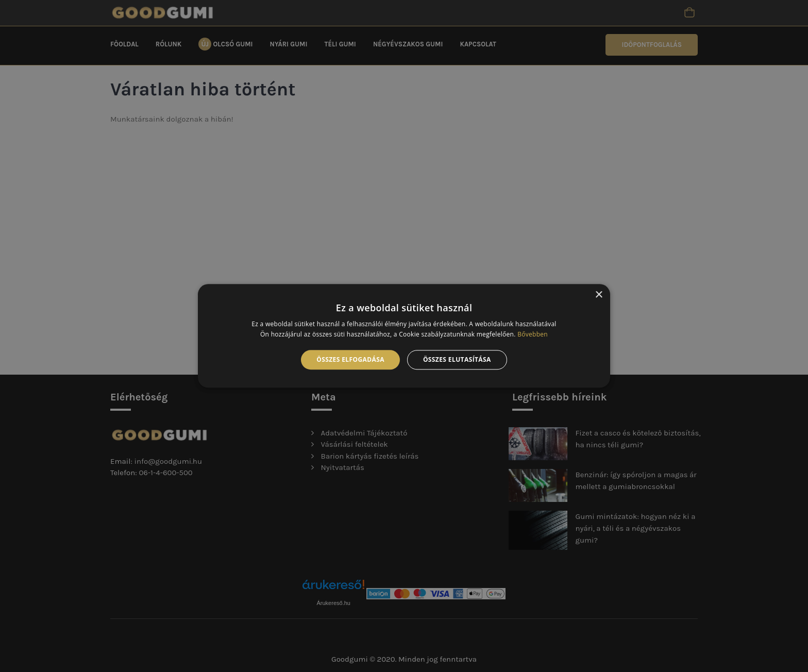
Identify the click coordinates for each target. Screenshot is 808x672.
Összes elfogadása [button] (350, 359)
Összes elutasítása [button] (457, 359)
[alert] (404, 336)
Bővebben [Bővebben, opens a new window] (533, 335)
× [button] (599, 295)
